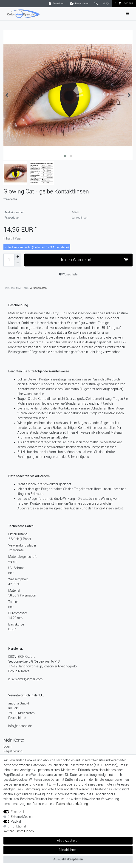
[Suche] (96, 4)
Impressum (56, 799)
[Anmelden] (56, 4)
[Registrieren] (79, 4)
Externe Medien (22, 817)
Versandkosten (38, 288)
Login (7, 746)
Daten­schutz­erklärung (72, 804)
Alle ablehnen (68, 850)
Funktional (18, 826)
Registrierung (13, 751)
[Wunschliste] (106, 4)
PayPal (16, 821)
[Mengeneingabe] (9, 260)
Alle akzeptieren (68, 841)
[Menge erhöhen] (18, 257)
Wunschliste (68, 275)
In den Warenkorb (94, 260)
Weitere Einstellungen (19, 831)
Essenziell (18, 812)
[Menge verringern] (18, 263)
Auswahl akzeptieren (68, 859)
